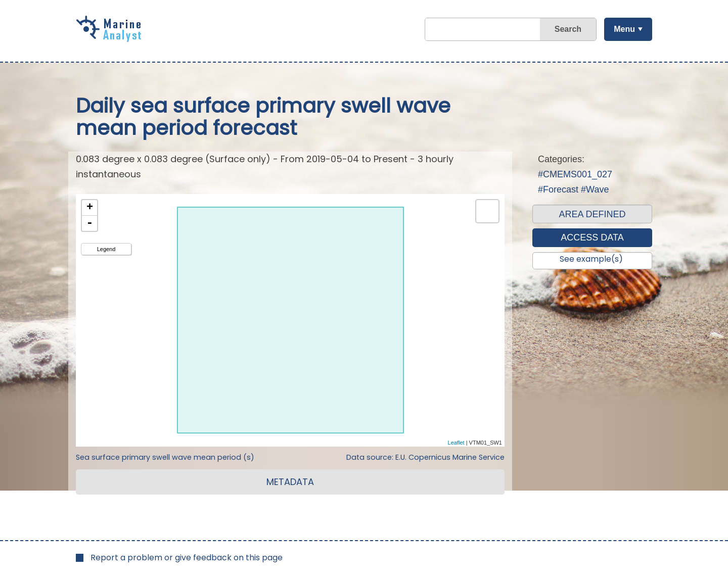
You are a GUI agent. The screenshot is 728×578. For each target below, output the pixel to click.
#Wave (595, 189)
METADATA (290, 482)
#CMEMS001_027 (575, 174)
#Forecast (558, 189)
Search (568, 29)
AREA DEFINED (592, 214)
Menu (624, 29)
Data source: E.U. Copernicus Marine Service (425, 457)
